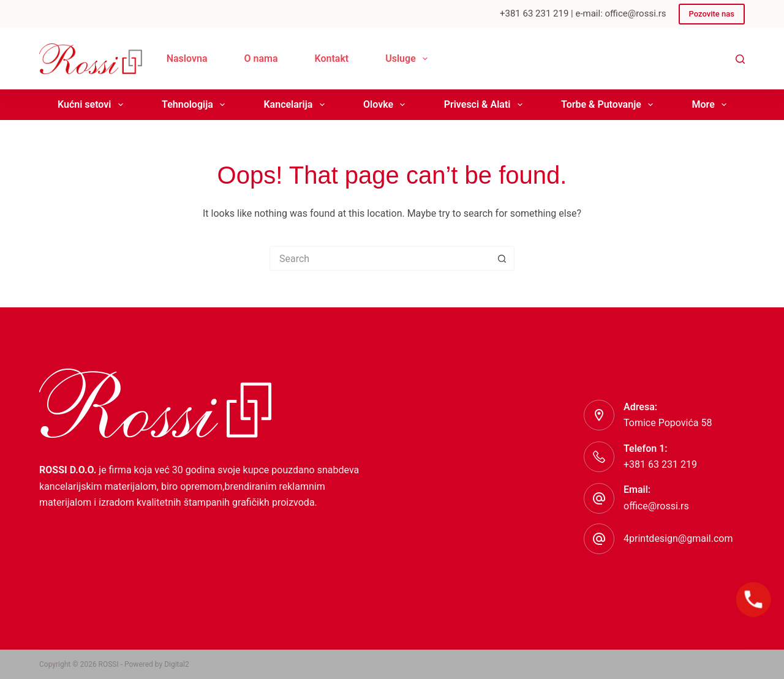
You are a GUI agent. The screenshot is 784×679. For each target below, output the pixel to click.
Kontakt (332, 58)
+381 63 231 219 (660, 464)
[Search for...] (380, 258)
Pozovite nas (712, 14)
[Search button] (502, 258)
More (711, 105)
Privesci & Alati (486, 105)
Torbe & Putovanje (609, 105)
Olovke (386, 105)
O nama (261, 58)
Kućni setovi (93, 105)
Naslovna (187, 58)
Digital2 (177, 664)
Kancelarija (296, 105)
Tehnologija (196, 105)
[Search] (740, 59)
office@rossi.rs (656, 506)
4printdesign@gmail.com (678, 538)
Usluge (409, 59)
